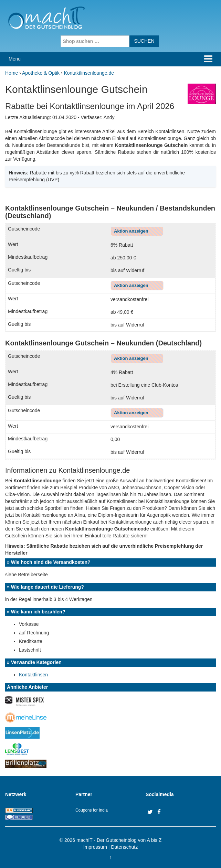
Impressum (95, 847)
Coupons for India (92, 810)
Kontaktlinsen (33, 675)
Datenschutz (124, 847)
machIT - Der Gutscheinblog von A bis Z (119, 840)
